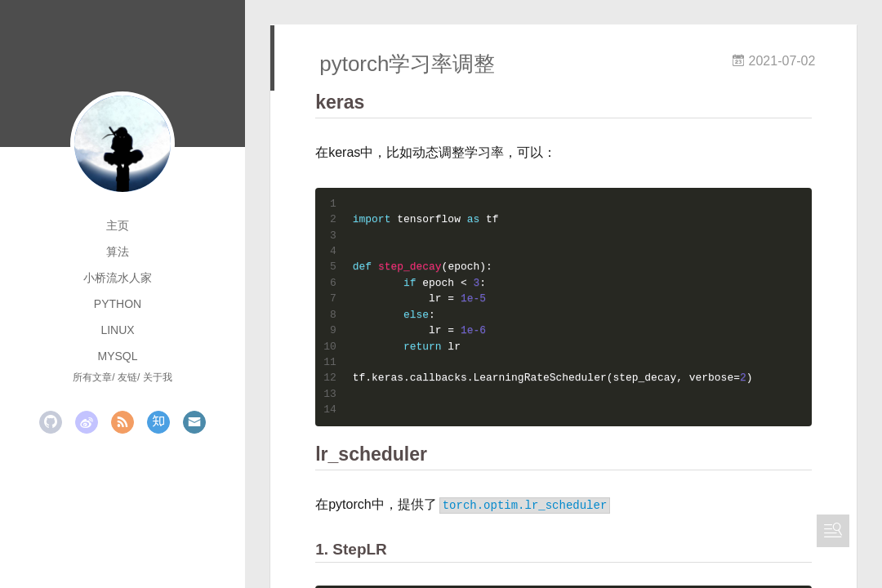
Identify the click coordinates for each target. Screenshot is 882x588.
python (118, 304)
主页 (118, 225)
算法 (118, 252)
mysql (117, 356)
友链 (127, 377)
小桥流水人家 (118, 278)
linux (117, 330)
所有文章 (92, 377)
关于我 (158, 377)
